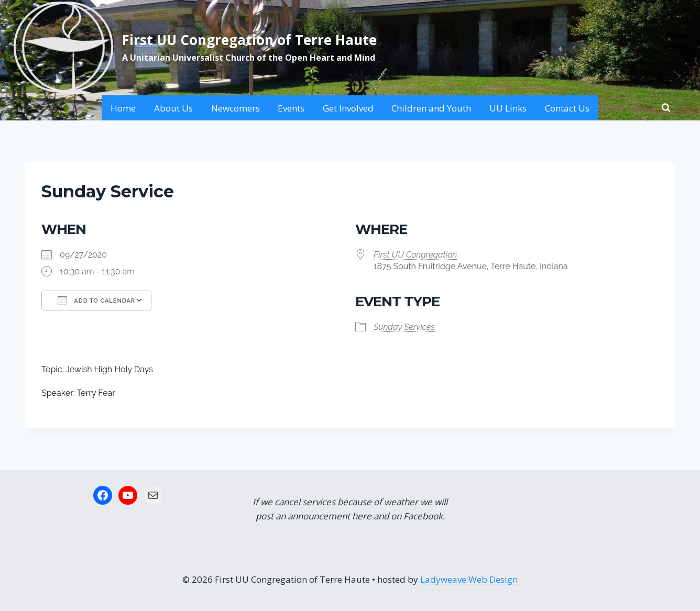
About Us (173, 108)
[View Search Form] (666, 108)
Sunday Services (404, 327)
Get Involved (348, 108)
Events (291, 108)
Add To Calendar (96, 300)
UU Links (508, 108)
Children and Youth (431, 108)
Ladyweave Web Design (469, 579)
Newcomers (236, 108)
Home (123, 108)
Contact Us (567, 108)
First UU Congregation (415, 255)
